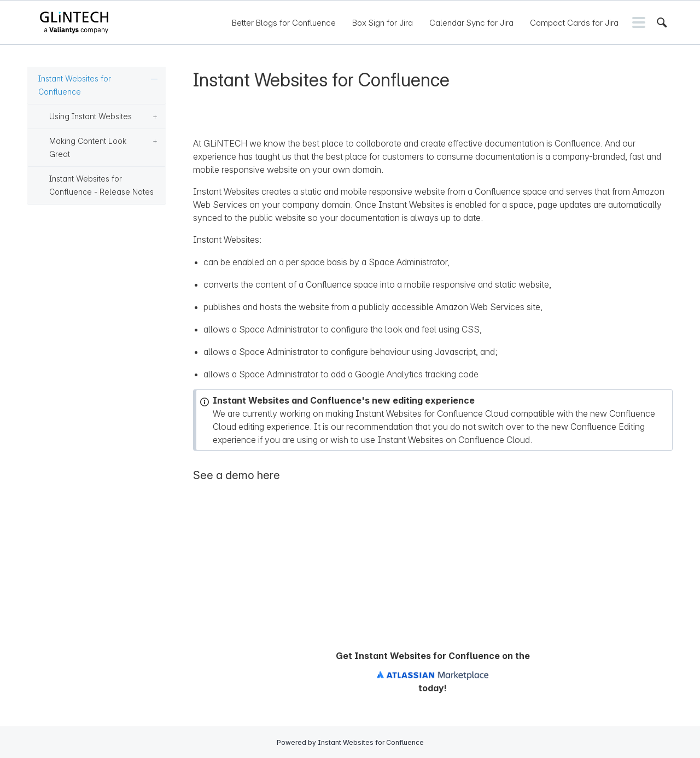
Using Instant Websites (91, 116)
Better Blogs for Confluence (284, 23)
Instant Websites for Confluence (75, 85)
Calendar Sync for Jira (471, 23)
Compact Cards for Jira (574, 23)
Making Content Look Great (88, 147)
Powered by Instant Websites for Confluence (350, 742)
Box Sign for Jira (383, 23)
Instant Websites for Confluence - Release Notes (101, 185)
